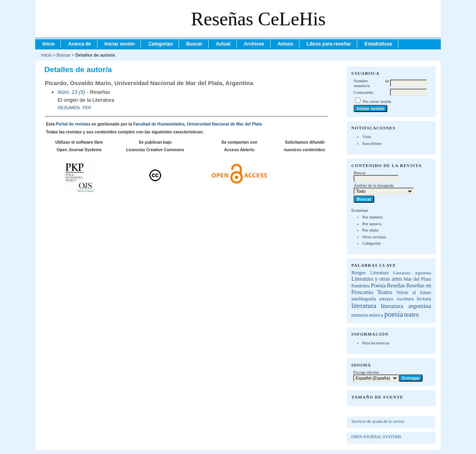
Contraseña (363, 92)
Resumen (69, 108)
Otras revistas (374, 237)
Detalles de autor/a (95, 55)
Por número (373, 217)
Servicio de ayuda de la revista (378, 421)
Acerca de (79, 44)
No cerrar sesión (377, 101)
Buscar (194, 44)
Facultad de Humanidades (159, 124)
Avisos (285, 44)
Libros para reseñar (329, 44)
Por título (370, 230)
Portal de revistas (73, 124)
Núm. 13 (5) (71, 92)
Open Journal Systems (376, 437)
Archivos (254, 44)
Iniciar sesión (120, 44)
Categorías (372, 243)
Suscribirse (372, 143)
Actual (223, 44)
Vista (367, 137)
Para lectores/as (376, 343)
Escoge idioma (366, 372)
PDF (87, 108)
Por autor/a (372, 224)
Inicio (49, 44)
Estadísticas (378, 44)
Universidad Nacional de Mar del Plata (224, 124)
